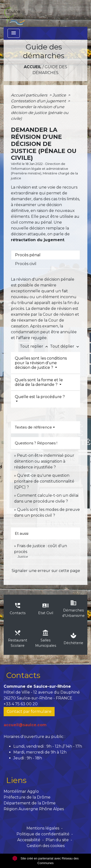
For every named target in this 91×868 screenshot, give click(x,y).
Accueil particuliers (30, 95)
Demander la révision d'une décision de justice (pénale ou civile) (40, 113)
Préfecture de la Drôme (27, 797)
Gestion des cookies (46, 846)
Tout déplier (65, 346)
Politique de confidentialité (43, 834)
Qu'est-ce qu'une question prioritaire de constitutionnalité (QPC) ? (44, 481)
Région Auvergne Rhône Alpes (34, 809)
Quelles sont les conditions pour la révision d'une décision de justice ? (41, 363)
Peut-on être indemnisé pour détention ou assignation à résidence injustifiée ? (44, 461)
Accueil (33, 67)
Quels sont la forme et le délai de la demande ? (39, 382)
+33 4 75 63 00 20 (21, 704)
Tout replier (35, 346)
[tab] (45, 255)
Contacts (23, 675)
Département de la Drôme (30, 803)
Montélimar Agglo (21, 791)
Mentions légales (43, 828)
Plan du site (57, 840)
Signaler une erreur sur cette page (46, 571)
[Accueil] (14, 13)
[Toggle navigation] (14, 33)
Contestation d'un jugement (39, 101)
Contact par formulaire (29, 711)
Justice (60, 95)
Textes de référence (33, 427)
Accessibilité (29, 840)
